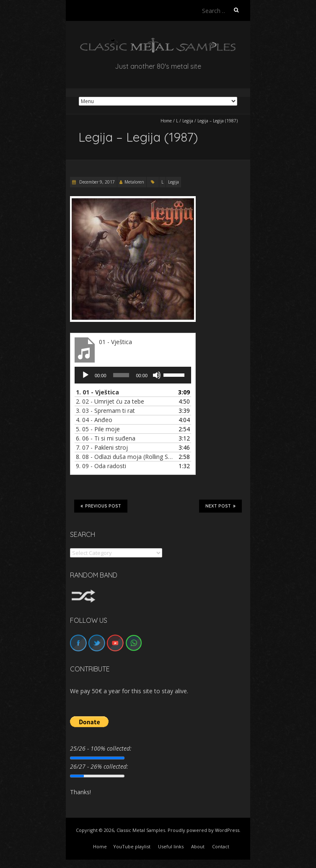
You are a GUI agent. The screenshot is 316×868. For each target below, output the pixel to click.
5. (98, 429)
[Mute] (157, 375)
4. (94, 420)
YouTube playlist (132, 846)
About (198, 846)
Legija (188, 121)
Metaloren (134, 182)
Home (166, 121)
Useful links (171, 846)
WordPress (227, 830)
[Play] (85, 375)
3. (105, 411)
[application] (133, 375)
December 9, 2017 (96, 182)
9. (101, 466)
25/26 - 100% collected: (101, 748)
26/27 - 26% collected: (99, 766)
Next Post (220, 506)
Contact (221, 846)
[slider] (121, 375)
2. (110, 401)
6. (106, 438)
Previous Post (101, 506)
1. (97, 392)
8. (124, 457)
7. (102, 447)
